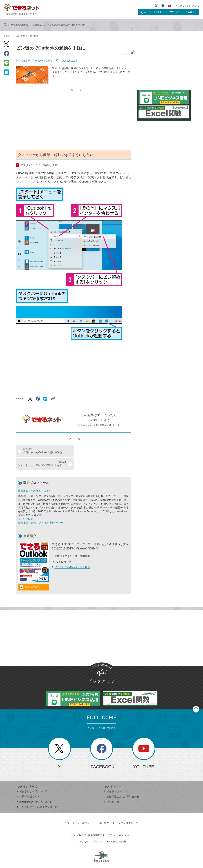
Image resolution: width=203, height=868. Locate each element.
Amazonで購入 (32, 574)
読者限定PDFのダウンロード (34, 789)
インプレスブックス (90, 829)
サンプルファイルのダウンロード (37, 794)
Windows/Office (20, 25)
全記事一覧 (112, 789)
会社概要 (103, 810)
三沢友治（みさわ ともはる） (35, 478)
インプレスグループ (126, 810)
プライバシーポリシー (78, 810)
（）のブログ (25, 506)
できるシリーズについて (32, 778)
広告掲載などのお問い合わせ (122, 784)
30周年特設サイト (28, 784)
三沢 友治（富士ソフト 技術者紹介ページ (41, 510)
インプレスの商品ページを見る (71, 554)
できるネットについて (187, 6)
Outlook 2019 (69, 61)
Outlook (38, 25)
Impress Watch (116, 829)
